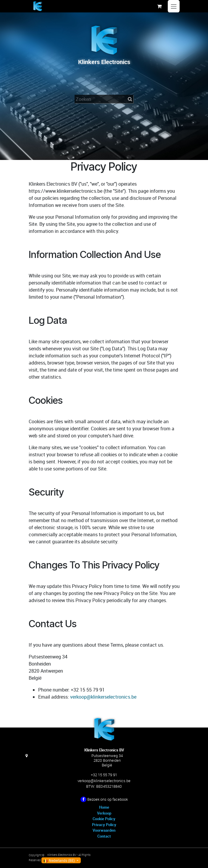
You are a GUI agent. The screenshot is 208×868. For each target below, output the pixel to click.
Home (104, 807)
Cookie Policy (104, 819)
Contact (104, 836)
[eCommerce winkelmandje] (159, 6)
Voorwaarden (104, 830)
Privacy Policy (104, 825)
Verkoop (104, 813)
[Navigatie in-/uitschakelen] (174, 6)
